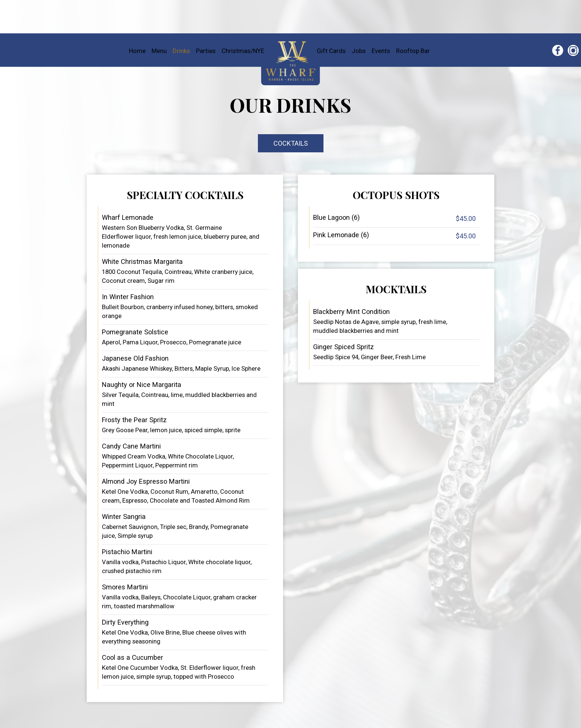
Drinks (182, 51)
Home (138, 51)
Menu (160, 51)
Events (382, 51)
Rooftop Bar (413, 51)
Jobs (359, 51)
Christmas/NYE (243, 51)
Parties (207, 51)
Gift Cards (332, 51)
